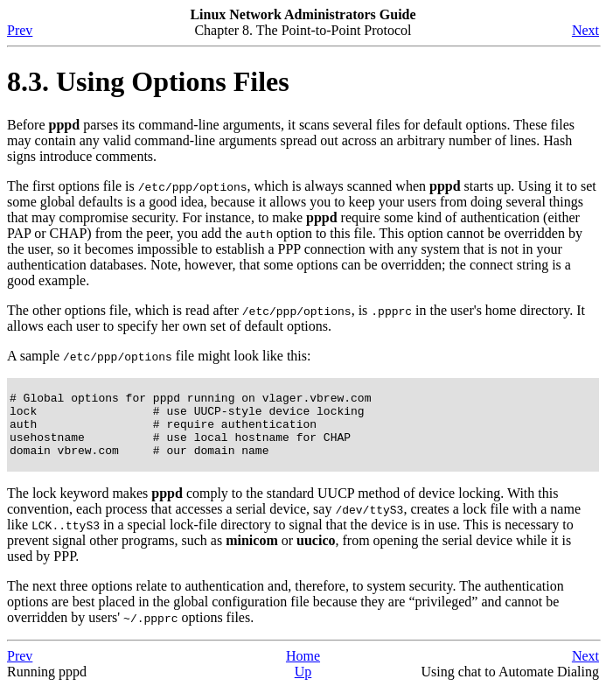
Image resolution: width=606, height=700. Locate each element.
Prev (20, 30)
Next (585, 30)
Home (303, 669)
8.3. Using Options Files (148, 81)
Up (303, 685)
